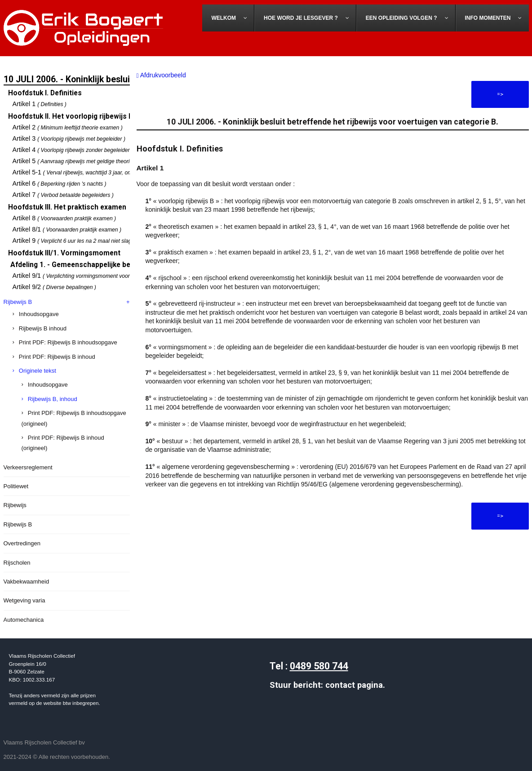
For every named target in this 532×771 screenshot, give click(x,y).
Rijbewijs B (18, 302)
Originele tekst (38, 371)
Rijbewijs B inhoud (43, 328)
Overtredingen (22, 543)
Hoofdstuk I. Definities (45, 93)
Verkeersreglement (28, 467)
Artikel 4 (73, 150)
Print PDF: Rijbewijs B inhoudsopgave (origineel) (74, 418)
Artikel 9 (77, 241)
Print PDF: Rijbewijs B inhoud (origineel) (63, 443)
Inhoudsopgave (39, 314)
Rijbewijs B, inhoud (53, 399)
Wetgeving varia (24, 600)
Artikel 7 (63, 195)
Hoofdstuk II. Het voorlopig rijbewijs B (71, 116)
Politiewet (16, 486)
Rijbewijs (15, 505)
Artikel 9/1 (86, 276)
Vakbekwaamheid (27, 582)
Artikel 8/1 (67, 229)
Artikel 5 (74, 161)
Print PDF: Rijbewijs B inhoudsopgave (68, 342)
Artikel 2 (68, 127)
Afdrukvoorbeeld (161, 75)
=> (500, 94)
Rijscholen (17, 563)
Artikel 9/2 (54, 287)
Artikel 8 (64, 218)
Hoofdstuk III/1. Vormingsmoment (64, 253)
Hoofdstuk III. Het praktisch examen (67, 207)
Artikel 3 (69, 138)
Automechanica (24, 620)
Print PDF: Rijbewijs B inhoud (57, 357)
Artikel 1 (40, 104)
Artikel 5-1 (91, 172)
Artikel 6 (60, 183)
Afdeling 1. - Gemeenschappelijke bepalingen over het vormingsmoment (130, 265)
